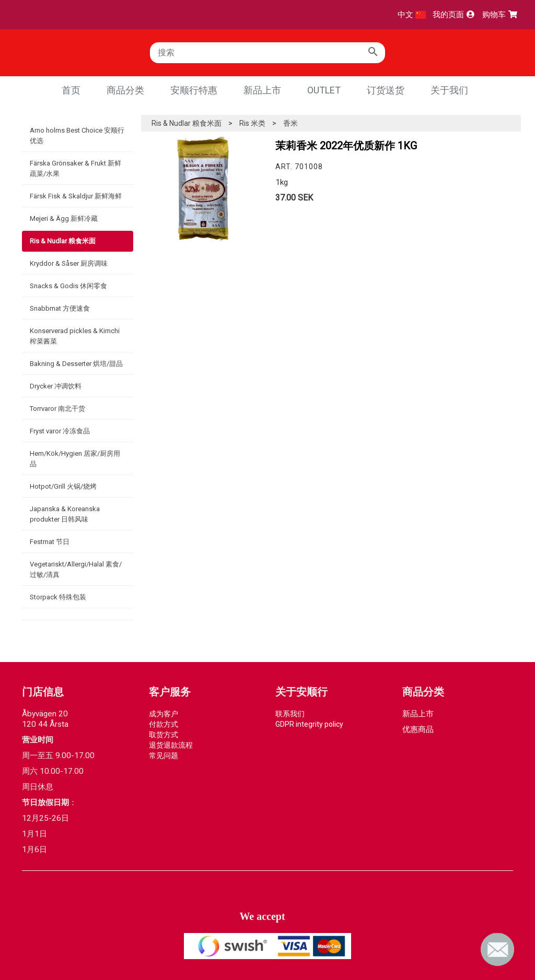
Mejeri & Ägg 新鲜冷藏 (64, 219)
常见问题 (164, 755)
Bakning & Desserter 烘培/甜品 (76, 364)
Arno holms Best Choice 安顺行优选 (77, 135)
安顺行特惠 (194, 90)
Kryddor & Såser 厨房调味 (69, 263)
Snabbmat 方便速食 (60, 308)
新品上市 (262, 90)
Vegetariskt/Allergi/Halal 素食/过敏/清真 (76, 569)
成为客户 (164, 714)
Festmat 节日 (50, 542)
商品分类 (125, 90)
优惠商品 (418, 729)
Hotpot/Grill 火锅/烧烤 (63, 486)
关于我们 (449, 90)
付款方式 (164, 724)
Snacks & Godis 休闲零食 (68, 286)
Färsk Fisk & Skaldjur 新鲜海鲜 (76, 196)
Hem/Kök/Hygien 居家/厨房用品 (75, 459)
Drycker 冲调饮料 (56, 386)
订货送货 (386, 90)
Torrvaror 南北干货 (57, 409)
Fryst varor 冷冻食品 (60, 431)
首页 (71, 90)
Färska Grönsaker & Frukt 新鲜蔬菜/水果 (75, 168)
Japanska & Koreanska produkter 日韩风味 (65, 514)
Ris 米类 (252, 123)
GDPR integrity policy (309, 724)
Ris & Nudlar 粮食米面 (63, 241)
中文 (412, 15)
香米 (290, 123)
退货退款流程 (171, 745)
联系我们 (290, 714)
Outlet (324, 90)
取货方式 (164, 735)
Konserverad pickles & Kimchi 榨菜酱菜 (75, 336)
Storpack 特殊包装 (58, 597)
